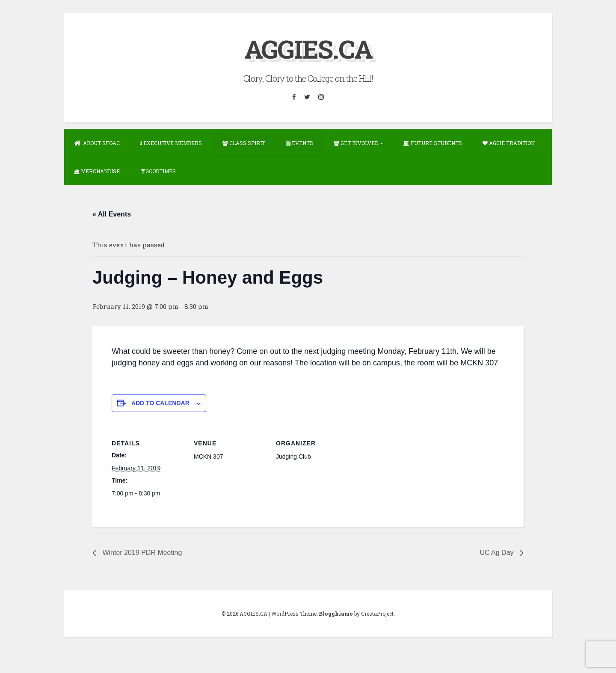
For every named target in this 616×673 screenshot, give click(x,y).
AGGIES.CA (308, 49)
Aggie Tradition (509, 143)
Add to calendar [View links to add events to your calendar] (160, 403)
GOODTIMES (158, 171)
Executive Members (171, 143)
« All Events (112, 214)
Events (299, 143)
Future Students (433, 143)
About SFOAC (97, 143)
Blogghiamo (336, 614)
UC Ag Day (498, 553)
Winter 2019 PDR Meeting (141, 553)
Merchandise (97, 171)
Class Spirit (244, 143)
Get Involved (356, 143)
